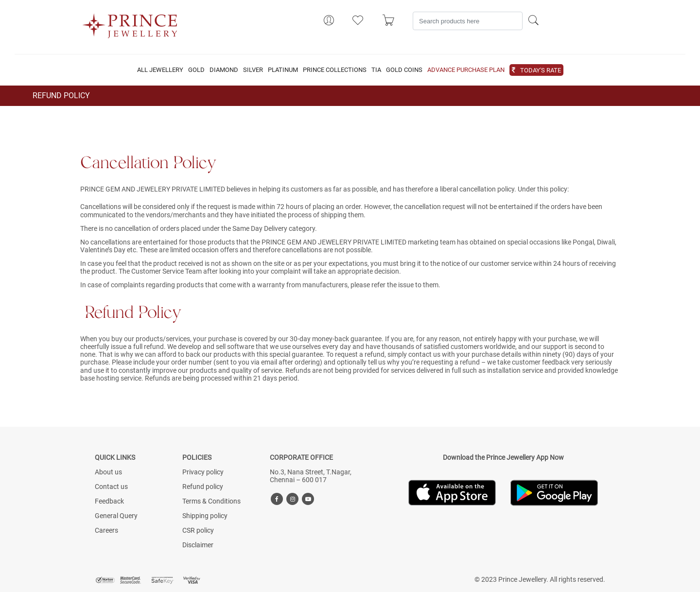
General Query (116, 516)
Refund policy (203, 487)
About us (108, 472)
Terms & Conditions (211, 501)
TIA (376, 70)
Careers (106, 530)
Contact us (111, 487)
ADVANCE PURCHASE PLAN (466, 70)
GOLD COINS (404, 70)
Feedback (109, 501)
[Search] (468, 21)
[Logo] (130, 23)
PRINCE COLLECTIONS (335, 70)
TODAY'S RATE (541, 70)
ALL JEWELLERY (160, 70)
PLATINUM (283, 70)
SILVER (253, 70)
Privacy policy (203, 472)
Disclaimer (198, 545)
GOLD (196, 70)
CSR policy (198, 530)
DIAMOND (224, 70)
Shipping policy (205, 516)
